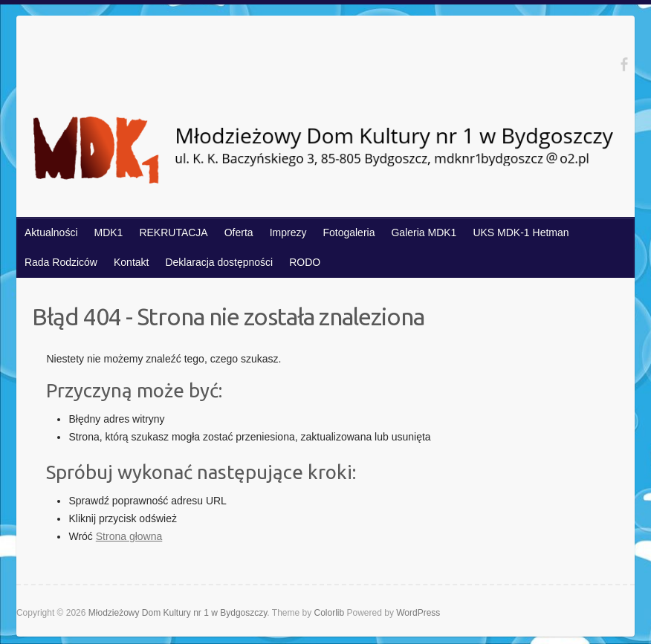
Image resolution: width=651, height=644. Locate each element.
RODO (305, 262)
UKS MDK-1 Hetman (521, 232)
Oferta (239, 232)
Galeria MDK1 (424, 232)
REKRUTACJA (173, 232)
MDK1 (109, 232)
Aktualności (51, 232)
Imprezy (288, 232)
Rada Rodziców (61, 262)
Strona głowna (129, 536)
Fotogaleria (349, 232)
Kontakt (131, 262)
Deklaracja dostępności (219, 262)
